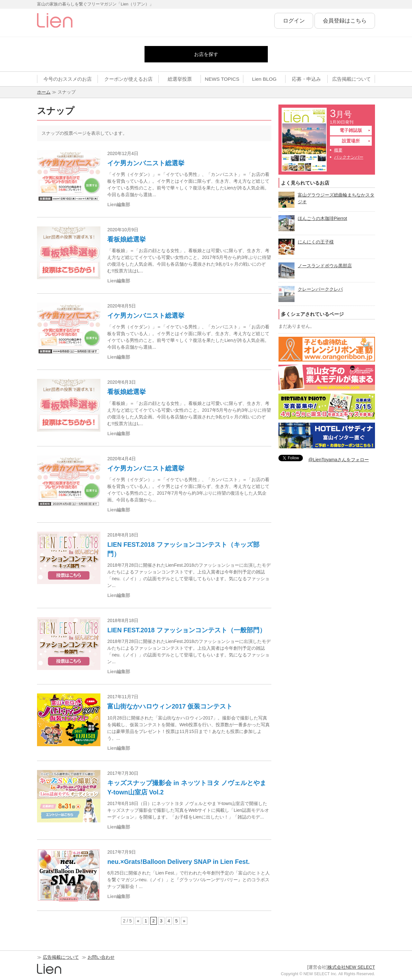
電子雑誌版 (351, 130)
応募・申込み (306, 79)
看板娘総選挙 (126, 239)
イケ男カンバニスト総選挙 (146, 163)
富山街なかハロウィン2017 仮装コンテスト (170, 706)
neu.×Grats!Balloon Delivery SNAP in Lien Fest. (178, 862)
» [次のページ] (184, 921)
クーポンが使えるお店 (128, 79)
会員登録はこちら (345, 21)
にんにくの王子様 (316, 242)
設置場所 (351, 141)
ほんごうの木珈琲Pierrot (322, 218)
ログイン (294, 21)
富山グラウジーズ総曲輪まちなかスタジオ (336, 198)
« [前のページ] (138, 921)
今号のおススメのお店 (68, 79)
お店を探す (206, 54)
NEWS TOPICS (222, 79)
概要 (338, 150)
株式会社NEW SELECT (351, 967)
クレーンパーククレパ (320, 289)
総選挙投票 (180, 79)
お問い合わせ (101, 957)
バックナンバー (349, 157)
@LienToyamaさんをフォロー (339, 460)
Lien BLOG (264, 79)
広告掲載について (351, 79)
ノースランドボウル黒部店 (325, 266)
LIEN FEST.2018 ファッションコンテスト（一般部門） (186, 630)
